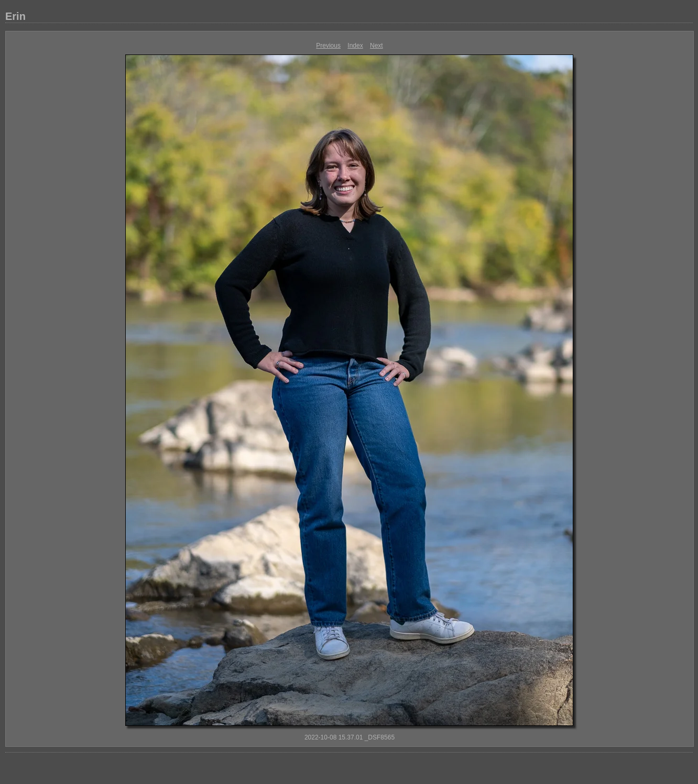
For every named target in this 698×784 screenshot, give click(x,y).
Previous (328, 46)
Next (377, 46)
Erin (15, 16)
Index (355, 46)
